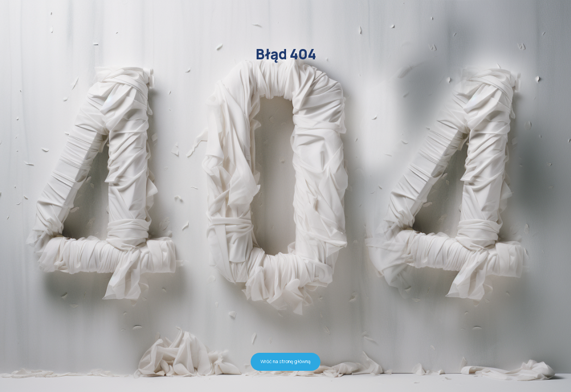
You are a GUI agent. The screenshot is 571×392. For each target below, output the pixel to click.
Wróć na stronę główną (285, 362)
